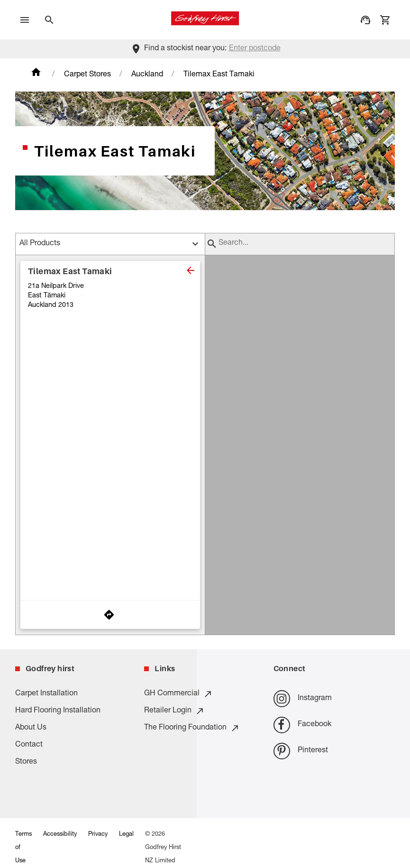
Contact (29, 745)
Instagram (303, 698)
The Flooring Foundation (192, 728)
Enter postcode (255, 49)
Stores (26, 762)
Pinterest (301, 751)
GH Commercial (178, 694)
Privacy (98, 835)
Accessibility (60, 835)
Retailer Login (174, 711)
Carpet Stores (87, 75)
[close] (191, 270)
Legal (126, 835)
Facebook (302, 725)
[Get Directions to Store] (110, 615)
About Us (31, 728)
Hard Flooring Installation (58, 711)
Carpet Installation (46, 694)
